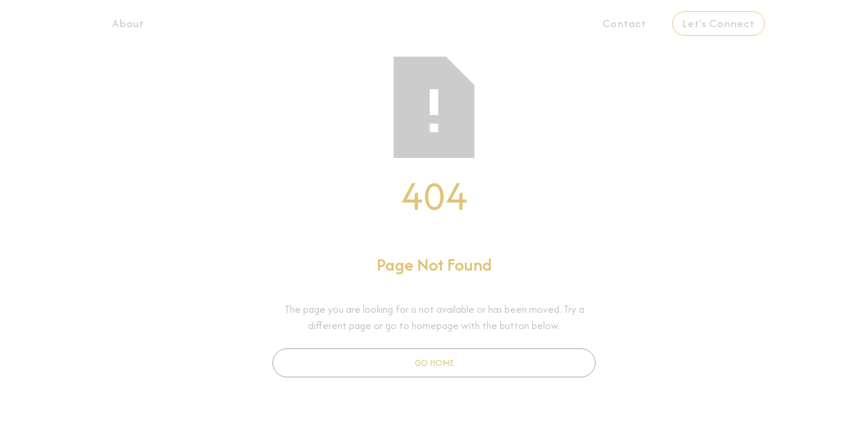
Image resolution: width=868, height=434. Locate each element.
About (128, 23)
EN (779, 23)
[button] (373, 24)
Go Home (434, 363)
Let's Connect (719, 23)
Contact (624, 23)
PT (808, 23)
